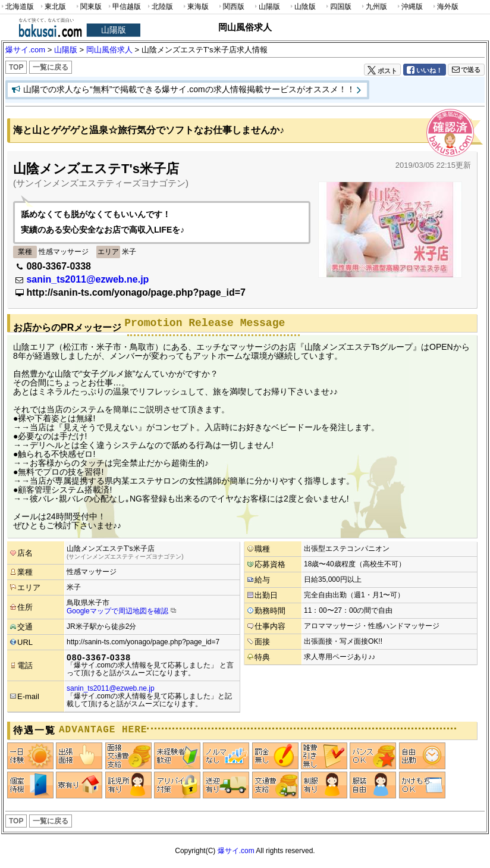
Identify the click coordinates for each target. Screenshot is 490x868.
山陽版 (266, 7)
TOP (16, 67)
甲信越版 (124, 7)
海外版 (445, 7)
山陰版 (302, 7)
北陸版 (159, 7)
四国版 (338, 7)
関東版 (88, 7)
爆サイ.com (236, 851)
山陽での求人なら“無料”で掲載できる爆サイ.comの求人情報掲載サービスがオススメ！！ (189, 89)
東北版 (52, 7)
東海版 (195, 7)
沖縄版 (409, 7)
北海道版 (17, 7)
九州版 (373, 7)
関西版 (231, 7)
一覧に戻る (51, 67)
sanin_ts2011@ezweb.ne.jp (87, 279)
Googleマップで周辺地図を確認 (117, 611)
